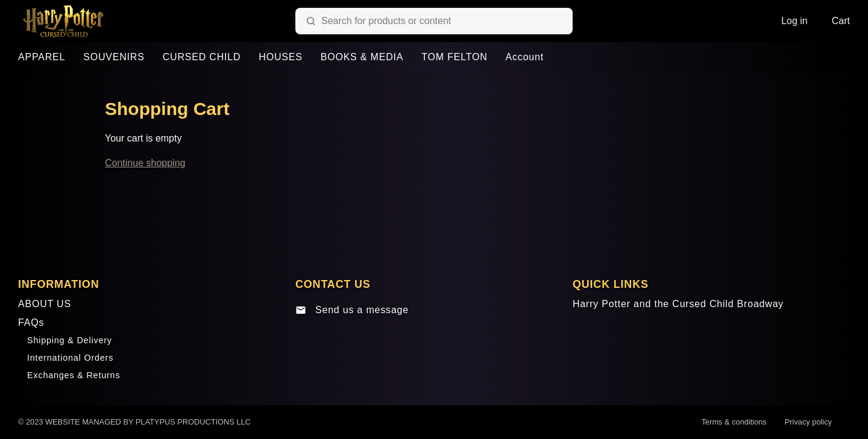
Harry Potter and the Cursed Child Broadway (678, 304)
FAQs (31, 322)
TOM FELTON (454, 57)
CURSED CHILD (202, 57)
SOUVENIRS (114, 57)
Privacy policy (808, 422)
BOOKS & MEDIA (362, 57)
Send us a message (352, 310)
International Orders (70, 358)
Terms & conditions (734, 422)
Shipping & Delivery (70, 340)
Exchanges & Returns (74, 375)
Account (525, 57)
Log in (794, 21)
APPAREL (42, 57)
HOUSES (280, 57)
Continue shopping (145, 163)
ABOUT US (45, 304)
